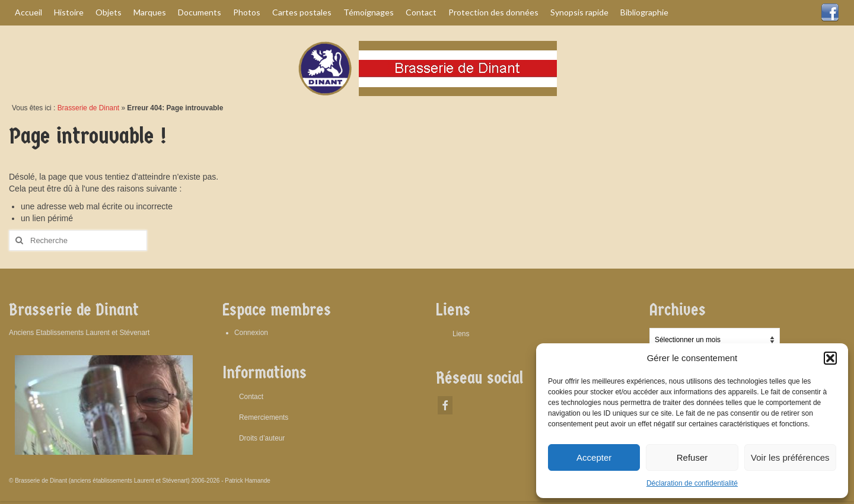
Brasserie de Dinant (88, 108)
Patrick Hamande (248, 481)
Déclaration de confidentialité (692, 483)
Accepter (594, 457)
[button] (830, 358)
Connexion (251, 333)
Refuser (692, 457)
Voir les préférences (790, 457)
